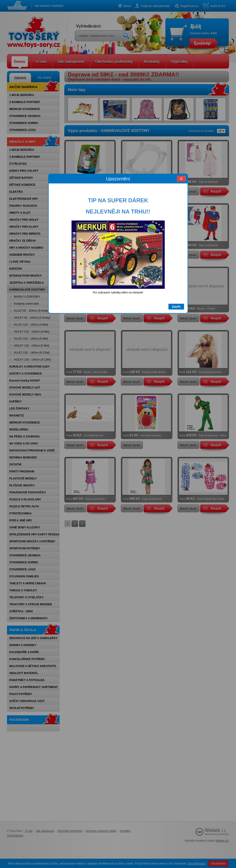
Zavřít (176, 307)
